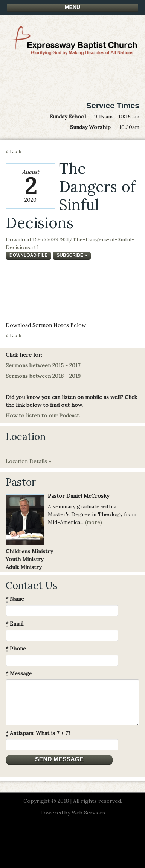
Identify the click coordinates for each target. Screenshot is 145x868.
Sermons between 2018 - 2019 (43, 376)
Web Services (88, 813)
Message (19, 674)
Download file (28, 255)
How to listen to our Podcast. (43, 416)
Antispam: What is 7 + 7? (38, 733)
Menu (72, 7)
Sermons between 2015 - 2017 (43, 365)
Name (15, 599)
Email (14, 624)
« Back (14, 152)
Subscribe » (72, 255)
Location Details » (28, 461)
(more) (94, 522)
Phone (16, 649)
